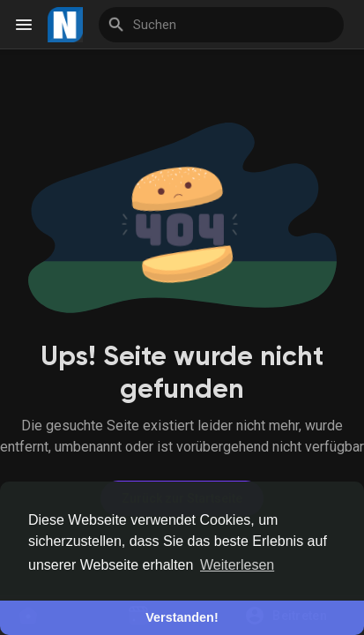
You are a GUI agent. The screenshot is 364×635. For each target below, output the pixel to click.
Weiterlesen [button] (237, 565)
